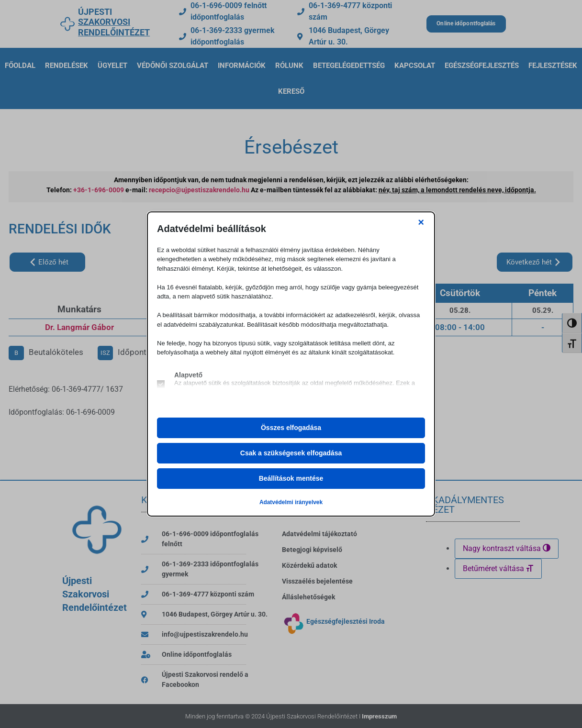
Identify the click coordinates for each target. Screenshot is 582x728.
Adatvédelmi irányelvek (291, 502)
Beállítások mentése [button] (291, 478)
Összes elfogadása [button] (291, 428)
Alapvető (188, 375)
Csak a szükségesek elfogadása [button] (291, 453)
